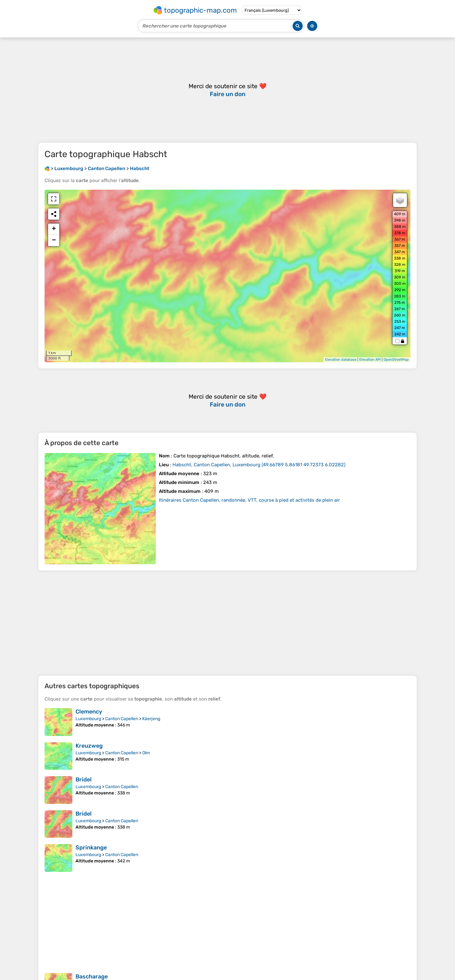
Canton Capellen (122, 719)
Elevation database (341, 360)
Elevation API (370, 360)
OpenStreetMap (396, 360)
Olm (146, 753)
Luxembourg (88, 719)
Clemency (89, 712)
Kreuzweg (89, 746)
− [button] (54, 241)
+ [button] (54, 229)
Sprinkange (91, 848)
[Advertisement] (227, 623)
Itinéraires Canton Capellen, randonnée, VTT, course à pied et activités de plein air (249, 500)
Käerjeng (151, 719)
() (259, 465)
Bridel (84, 780)
